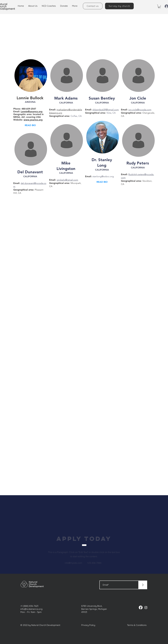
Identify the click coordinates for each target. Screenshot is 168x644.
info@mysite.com (73, 563)
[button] (159, 6)
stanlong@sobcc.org (103, 176)
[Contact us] (93, 6)
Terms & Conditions (137, 625)
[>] (143, 585)
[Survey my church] (119, 6)
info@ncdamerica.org (31, 609)
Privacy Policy (88, 625)
